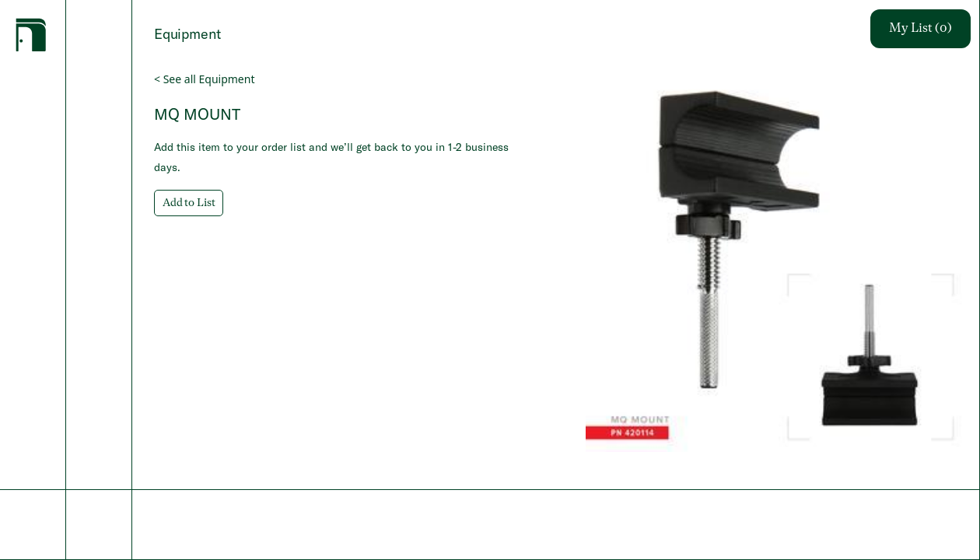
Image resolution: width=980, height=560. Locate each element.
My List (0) (920, 29)
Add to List (189, 203)
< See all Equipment (204, 79)
